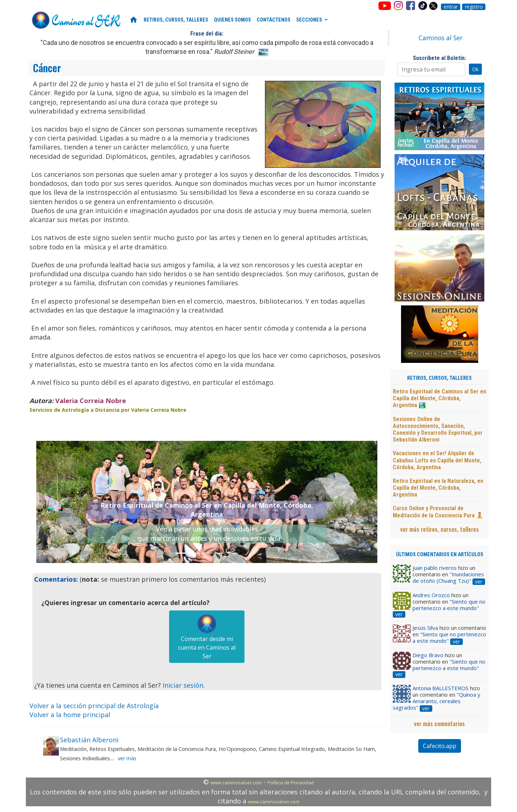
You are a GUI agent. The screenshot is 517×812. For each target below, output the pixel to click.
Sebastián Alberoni (89, 740)
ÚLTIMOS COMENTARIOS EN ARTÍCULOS (440, 555)
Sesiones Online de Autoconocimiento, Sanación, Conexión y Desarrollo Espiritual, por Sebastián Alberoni (438, 430)
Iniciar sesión (183, 685)
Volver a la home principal (70, 715)
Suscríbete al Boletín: (439, 58)
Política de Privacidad (291, 783)
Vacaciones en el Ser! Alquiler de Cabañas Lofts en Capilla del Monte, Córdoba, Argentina (437, 460)
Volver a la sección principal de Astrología (94, 706)
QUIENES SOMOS (232, 20)
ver (479, 582)
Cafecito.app (440, 746)
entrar (451, 7)
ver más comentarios (439, 724)
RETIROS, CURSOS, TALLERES (176, 20)
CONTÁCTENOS (274, 20)
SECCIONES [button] (310, 20)
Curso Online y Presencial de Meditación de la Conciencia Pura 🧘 (438, 512)
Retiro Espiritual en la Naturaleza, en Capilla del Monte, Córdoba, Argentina (438, 488)
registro (474, 7)
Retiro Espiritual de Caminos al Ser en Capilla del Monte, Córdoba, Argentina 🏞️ (439, 398)
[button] (62, 502)
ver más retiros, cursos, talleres (440, 529)
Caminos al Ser (441, 38)
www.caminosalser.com (236, 783)
